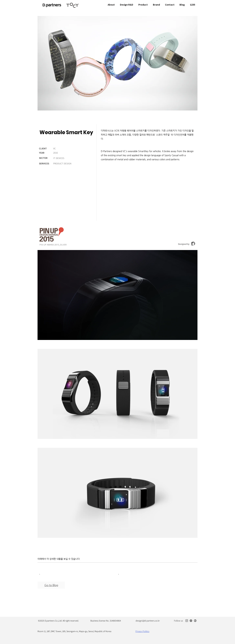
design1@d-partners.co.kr (148, 621)
